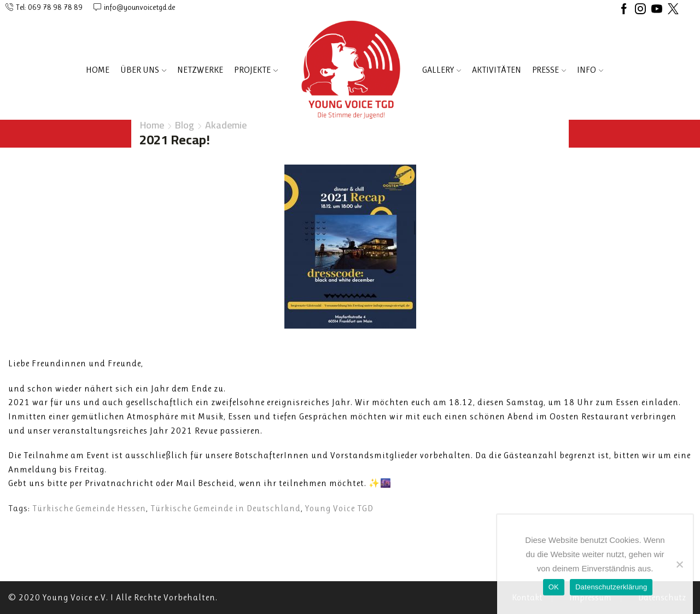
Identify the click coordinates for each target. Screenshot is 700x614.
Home (98, 70)
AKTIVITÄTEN (497, 70)
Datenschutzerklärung (611, 587)
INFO (590, 70)
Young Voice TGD (339, 508)
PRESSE (549, 70)
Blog (185, 125)
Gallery (442, 70)
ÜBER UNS (143, 70)
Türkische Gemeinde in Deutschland (226, 508)
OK (554, 587)
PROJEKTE (256, 70)
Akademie (226, 125)
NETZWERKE (200, 70)
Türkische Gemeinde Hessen (89, 508)
